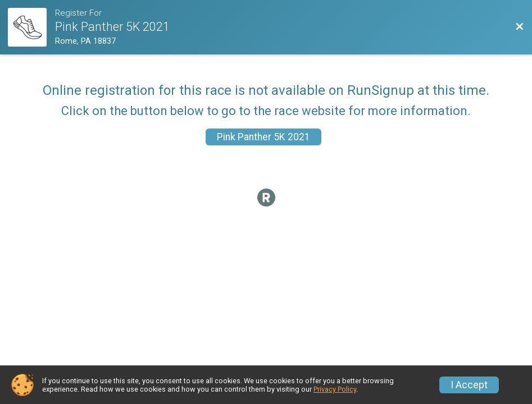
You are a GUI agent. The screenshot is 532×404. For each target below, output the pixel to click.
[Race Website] (31, 27)
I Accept (469, 385)
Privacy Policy (335, 389)
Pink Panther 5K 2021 (263, 137)
